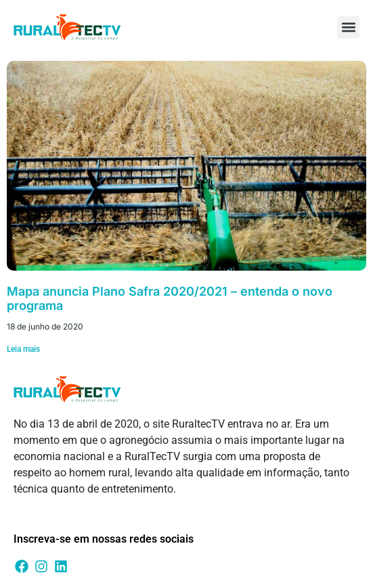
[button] (348, 27)
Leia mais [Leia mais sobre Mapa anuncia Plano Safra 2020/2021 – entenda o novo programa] (23, 349)
